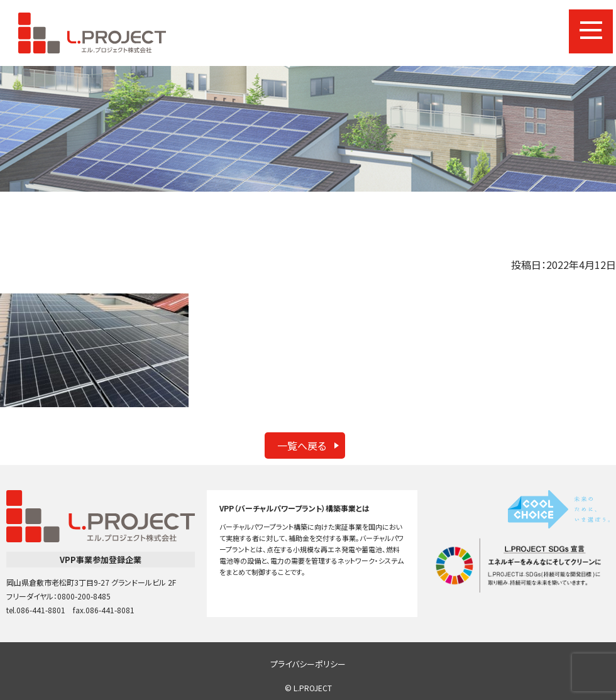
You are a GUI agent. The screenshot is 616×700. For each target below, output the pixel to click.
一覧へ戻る (302, 446)
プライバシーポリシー (308, 664)
